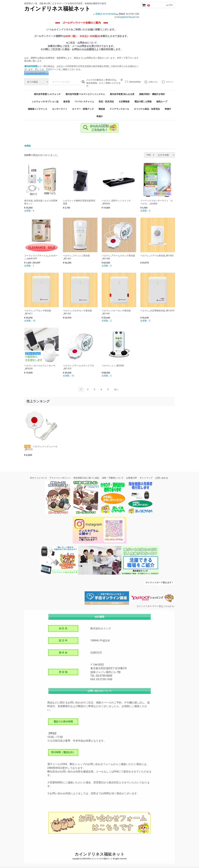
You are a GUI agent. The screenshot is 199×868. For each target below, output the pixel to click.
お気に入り (151, 83)
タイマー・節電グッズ (83, 110)
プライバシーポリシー (60, 479)
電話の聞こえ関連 (143, 103)
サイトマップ (146, 479)
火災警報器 (124, 103)
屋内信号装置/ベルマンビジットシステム (85, 95)
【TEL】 (97, 14)
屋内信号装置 (31, 66)
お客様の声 (131, 479)
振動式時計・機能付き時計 (152, 95)
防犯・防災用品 (106, 103)
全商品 (27, 147)
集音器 (67, 103)
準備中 (168, 110)
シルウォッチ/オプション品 (45, 103)
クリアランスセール (119, 110)
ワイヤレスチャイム (84, 103)
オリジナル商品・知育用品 (147, 110)
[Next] (116, 391)
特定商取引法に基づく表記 (86, 479)
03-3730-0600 (108, 14)
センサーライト (60, 110)
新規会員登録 (133, 83)
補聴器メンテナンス (38, 110)
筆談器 (102, 110)
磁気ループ (162, 103)
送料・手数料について (113, 479)
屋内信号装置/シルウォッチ (47, 95)
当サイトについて (38, 479)
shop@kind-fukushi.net (128, 17)
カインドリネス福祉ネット (57, 9)
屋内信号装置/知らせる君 (122, 95)
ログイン (167, 83)
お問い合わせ (162, 479)
